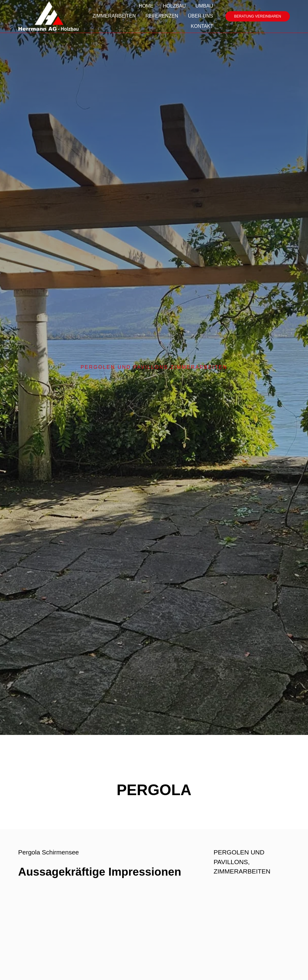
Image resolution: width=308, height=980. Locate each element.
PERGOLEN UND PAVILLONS (124, 367)
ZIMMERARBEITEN (199, 367)
